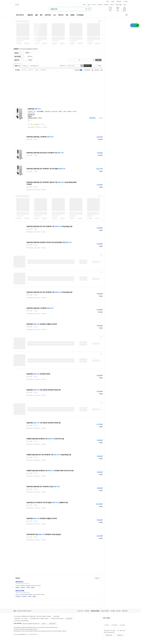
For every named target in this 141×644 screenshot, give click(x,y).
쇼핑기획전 (106, 5)
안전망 (65, 112)
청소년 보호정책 (105, 611)
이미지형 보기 (96, 66)
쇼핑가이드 (48, 15)
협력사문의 (125, 611)
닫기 (29, 120)
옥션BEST (18, 588)
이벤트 (117, 5)
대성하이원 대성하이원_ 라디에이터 (40, 137)
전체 (17, 66)
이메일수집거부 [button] (109, 635)
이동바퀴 (69, 112)
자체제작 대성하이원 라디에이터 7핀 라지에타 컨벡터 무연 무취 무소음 (50, 471)
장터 (41, 15)
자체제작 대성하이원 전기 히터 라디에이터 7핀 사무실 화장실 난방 (49, 455)
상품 (36, 15)
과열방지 (60, 112)
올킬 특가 (23, 588)
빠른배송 (30, 60)
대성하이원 (34, 109)
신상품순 (37, 70)
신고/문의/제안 (114, 625)
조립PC (89, 5)
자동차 (84, 5)
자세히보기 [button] (44, 624)
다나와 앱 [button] (17, 5)
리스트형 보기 (93, 66)
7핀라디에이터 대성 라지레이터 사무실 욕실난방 (44, 534)
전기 (35, 112)
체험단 (120, 5)
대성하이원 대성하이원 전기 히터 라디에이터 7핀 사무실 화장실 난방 (49, 226)
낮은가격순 (24, 70)
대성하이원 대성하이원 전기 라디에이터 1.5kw (43, 487)
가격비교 (25, 66)
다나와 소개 (80, 611)
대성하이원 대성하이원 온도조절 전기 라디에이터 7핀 (45, 153)
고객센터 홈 (107, 625)
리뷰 (67, 15)
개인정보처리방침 (95, 611)
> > (37, 127)
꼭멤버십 (33, 588)
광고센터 (118, 611)
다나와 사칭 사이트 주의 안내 (24, 611)
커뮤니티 (112, 5)
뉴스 (55, 15)
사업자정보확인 (69, 619)
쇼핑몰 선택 (63, 66)
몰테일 (113, 2)
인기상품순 (17, 70)
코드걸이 (74, 112)
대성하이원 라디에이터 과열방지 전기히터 (42, 324)
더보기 (125, 5)
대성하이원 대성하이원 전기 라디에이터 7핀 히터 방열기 (46, 169)
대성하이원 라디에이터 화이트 (38, 374)
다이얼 (33, 113)
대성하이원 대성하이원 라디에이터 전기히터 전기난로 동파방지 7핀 (49, 242)
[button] (110, 9)
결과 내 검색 (87, 66)
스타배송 (28, 588)
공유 (125, 15)
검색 (98, 60)
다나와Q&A (80, 15)
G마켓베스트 (18, 597)
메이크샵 (125, 2)
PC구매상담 (100, 5)
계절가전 (27, 53)
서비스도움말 (122, 625)
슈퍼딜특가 (24, 597)
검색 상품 (34, 66)
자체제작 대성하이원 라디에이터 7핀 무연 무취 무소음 (45, 439)
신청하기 (97, 578)
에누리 (108, 2)
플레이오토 (119, 2)
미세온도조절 (47, 112)
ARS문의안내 (120, 635)
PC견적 (94, 5)
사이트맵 (113, 611)
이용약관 (87, 611)
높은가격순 (31, 70)
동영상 (72, 15)
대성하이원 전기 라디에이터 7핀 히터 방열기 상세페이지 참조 (47, 503)
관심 (44, 124)
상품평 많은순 (43, 70)
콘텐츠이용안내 (52, 624)
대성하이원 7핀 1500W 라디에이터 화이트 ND (43, 390)
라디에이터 (30, 112)
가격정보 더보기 (96, 118)
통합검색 (30, 15)
